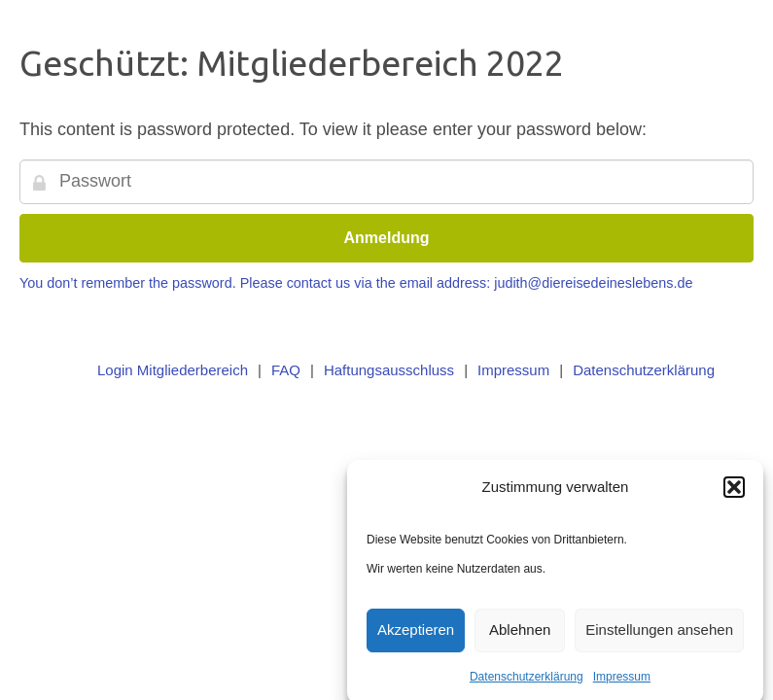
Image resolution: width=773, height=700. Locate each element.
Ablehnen (520, 633)
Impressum (622, 680)
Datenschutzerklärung (527, 680)
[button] (734, 490)
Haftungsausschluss (389, 370)
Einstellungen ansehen (659, 633)
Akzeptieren (416, 633)
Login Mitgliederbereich (173, 370)
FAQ (286, 370)
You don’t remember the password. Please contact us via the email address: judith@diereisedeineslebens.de (356, 283)
